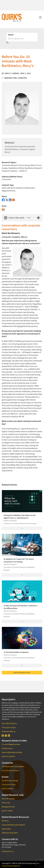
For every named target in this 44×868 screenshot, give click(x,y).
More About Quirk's (9, 723)
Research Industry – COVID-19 (15, 171)
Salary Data (6, 829)
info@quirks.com (8, 851)
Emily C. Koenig (12, 73)
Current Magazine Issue (11, 744)
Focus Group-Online (27, 165)
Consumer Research (10, 165)
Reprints (17, 866)
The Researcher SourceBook (13, 766)
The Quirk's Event (9, 727)
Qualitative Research (34, 168)
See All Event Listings (10, 780)
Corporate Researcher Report (13, 825)
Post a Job (6, 803)
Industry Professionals (25, 188)
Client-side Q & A (8, 188)
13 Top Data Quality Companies (16, 652)
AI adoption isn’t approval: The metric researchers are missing (19, 560)
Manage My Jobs (8, 807)
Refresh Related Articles (22, 673)
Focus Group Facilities (10, 770)
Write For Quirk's (8, 756)
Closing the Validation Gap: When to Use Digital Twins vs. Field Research (20, 516)
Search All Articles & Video (12, 752)
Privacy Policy (7, 866)
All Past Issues (7, 748)
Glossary (5, 821)
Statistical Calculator (10, 833)
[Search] (22, 38)
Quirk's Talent (7, 811)
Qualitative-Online (16, 168)
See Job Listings (8, 799)
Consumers (6, 179)
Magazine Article (9, 191)
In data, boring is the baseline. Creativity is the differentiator (21, 607)
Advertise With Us (9, 731)
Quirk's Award (7, 788)
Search (11, 35)
